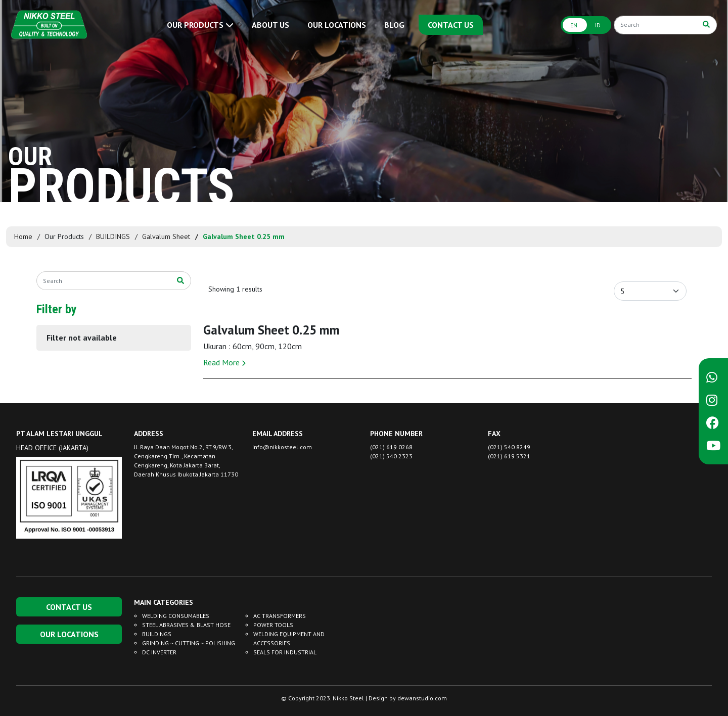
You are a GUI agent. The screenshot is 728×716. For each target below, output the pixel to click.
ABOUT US (270, 25)
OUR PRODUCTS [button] (200, 25)
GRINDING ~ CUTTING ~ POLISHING (189, 643)
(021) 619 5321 (509, 456)
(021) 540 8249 (509, 447)
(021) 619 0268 (391, 447)
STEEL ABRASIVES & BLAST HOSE (186, 625)
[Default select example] (650, 291)
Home (23, 236)
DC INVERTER (159, 652)
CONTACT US (451, 25)
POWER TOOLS (273, 625)
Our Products (64, 236)
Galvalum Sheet (166, 236)
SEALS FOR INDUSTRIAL (285, 652)
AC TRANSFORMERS (280, 616)
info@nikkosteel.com (282, 447)
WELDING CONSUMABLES (176, 616)
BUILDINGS (113, 236)
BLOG (394, 25)
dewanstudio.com (422, 698)
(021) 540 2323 (391, 456)
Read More (224, 362)
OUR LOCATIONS (337, 25)
